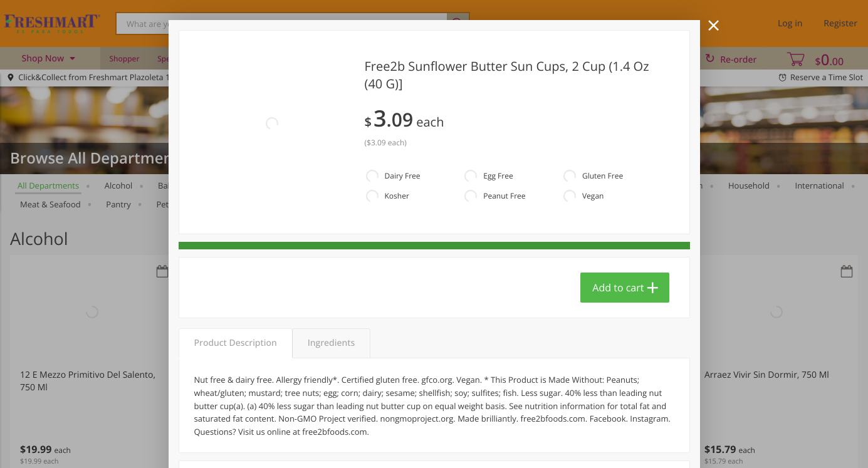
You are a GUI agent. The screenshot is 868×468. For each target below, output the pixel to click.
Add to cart (618, 288)
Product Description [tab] (236, 343)
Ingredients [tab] (331, 343)
